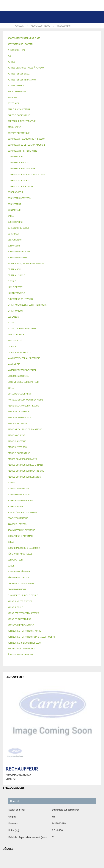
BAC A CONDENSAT (17, 91)
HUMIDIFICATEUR (16, 293)
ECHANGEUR (14, 246)
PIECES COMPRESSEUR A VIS (22, 459)
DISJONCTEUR (15, 240)
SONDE (11, 566)
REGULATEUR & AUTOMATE (21, 536)
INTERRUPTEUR (15, 311)
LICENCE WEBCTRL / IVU (20, 352)
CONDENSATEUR (16, 192)
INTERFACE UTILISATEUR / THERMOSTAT (27, 305)
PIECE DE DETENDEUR (19, 411)
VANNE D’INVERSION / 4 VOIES (23, 613)
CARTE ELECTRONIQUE (19, 115)
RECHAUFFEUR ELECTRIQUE (21, 530)
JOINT (11, 323)
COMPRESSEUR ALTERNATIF (21, 169)
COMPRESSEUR (15, 157)
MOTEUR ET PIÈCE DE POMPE (22, 370)
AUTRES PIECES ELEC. (19, 74)
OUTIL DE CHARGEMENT (19, 394)
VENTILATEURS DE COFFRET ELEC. (24, 643)
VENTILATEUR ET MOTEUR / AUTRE (24, 631)
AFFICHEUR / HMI (16, 50)
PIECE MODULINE (16, 435)
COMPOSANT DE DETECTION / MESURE (27, 145)
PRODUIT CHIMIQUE (18, 518)
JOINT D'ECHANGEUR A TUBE (22, 329)
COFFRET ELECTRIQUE (19, 133)
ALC (10, 56)
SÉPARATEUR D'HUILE (18, 577)
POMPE (11, 483)
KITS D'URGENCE (16, 335)
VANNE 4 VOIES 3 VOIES (20, 601)
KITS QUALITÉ (15, 340)
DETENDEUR (14, 234)
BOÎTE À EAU (14, 103)
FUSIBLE (12, 281)
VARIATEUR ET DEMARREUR (21, 625)
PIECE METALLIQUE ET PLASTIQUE (25, 429)
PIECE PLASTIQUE (17, 441)
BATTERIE (12, 97)
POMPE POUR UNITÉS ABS (21, 500)
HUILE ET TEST (15, 287)
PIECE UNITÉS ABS (17, 447)
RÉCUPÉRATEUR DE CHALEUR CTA (24, 548)
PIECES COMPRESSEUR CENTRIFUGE (26, 471)
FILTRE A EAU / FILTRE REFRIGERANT (26, 263)
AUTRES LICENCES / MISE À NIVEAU (26, 68)
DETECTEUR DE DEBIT (18, 228)
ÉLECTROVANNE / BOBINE (20, 655)
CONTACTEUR (14, 210)
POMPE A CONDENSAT (18, 489)
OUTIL (11, 388)
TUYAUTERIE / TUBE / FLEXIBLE (23, 595)
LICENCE (12, 346)
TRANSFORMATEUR (17, 589)
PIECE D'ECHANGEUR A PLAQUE (23, 406)
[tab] (52, 38)
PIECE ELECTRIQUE (17, 423)
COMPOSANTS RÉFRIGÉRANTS (22, 151)
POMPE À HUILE (16, 506)
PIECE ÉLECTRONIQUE (19, 453)
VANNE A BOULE (15, 607)
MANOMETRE (14, 364)
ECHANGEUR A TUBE (17, 257)
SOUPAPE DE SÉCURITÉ (19, 571)
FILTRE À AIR (14, 269)
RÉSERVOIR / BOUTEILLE (20, 554)
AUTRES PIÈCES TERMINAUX (22, 80)
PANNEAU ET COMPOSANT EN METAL (25, 400)
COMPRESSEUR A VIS (18, 163)
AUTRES (11, 62)
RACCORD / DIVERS (17, 524)
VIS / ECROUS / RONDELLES (21, 649)
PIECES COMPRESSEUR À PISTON (24, 477)
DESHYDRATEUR (15, 222)
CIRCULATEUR (14, 127)
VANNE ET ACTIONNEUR (19, 619)
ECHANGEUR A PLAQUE (19, 251)
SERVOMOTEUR (15, 560)
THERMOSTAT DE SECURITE (21, 583)
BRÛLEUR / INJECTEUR (19, 109)
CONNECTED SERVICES (19, 198)
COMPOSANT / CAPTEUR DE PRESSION (26, 139)
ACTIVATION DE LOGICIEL (21, 44)
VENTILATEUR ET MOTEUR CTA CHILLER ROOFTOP (32, 637)
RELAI (11, 542)
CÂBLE (11, 216)
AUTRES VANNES (16, 85)
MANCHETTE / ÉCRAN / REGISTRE (24, 358)
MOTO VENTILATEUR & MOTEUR (23, 382)
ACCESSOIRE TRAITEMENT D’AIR (24, 38)
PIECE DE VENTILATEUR (19, 417)
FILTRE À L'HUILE (16, 275)
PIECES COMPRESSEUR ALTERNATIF (25, 465)
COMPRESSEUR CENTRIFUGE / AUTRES (26, 174)
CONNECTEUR (14, 204)
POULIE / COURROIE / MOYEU (22, 512)
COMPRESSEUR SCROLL (19, 180)
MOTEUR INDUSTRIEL (18, 376)
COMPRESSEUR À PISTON (20, 186)
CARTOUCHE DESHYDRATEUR (22, 121)
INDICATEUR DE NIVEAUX (20, 299)
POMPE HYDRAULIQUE (19, 495)
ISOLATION (13, 317)
